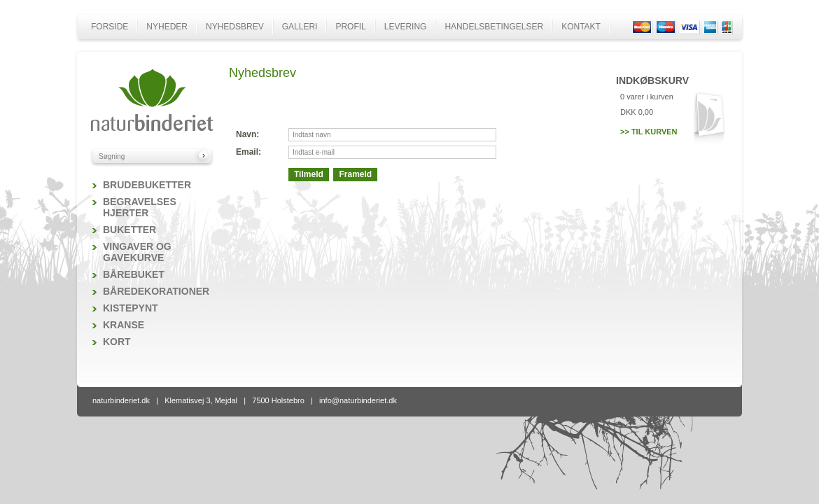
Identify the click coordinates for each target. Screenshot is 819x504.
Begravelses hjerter (140, 207)
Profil (350, 27)
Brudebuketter (147, 185)
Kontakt (581, 27)
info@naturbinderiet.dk (358, 400)
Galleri (300, 27)
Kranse (124, 325)
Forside (110, 27)
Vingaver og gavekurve (137, 252)
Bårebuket (134, 274)
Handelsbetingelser (494, 27)
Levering (406, 27)
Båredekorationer (156, 291)
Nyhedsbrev (235, 27)
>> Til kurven (649, 132)
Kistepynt (131, 308)
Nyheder (167, 27)
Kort (117, 342)
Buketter (129, 230)
